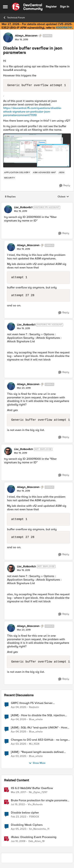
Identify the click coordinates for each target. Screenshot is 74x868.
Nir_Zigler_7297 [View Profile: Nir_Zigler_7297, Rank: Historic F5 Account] (38, 792)
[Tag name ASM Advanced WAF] (44, 173)
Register (51, 7)
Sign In (65, 7)
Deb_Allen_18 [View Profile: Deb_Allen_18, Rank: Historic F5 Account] (37, 841)
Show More (37, 763)
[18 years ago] (18, 841)
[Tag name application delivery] (17, 173)
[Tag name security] (9, 178)
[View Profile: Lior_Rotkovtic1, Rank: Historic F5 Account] (8, 209)
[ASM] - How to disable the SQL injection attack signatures (38, 715)
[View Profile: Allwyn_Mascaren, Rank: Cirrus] (8, 38)
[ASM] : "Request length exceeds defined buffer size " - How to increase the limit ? (37, 752)
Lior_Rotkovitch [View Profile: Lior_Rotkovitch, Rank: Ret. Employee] (23, 449)
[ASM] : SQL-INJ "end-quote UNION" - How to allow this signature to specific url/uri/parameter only (39, 728)
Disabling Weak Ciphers (27, 825)
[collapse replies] (37, 204)
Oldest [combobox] (63, 197)
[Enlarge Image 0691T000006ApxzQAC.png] (37, 150)
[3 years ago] (18, 829)
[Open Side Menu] (5, 7)
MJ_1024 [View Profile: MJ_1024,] (34, 744)
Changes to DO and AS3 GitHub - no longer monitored (40, 740)
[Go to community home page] (27, 7)
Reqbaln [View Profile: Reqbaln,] (34, 707)
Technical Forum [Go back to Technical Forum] (14, 18)
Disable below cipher (25, 813)
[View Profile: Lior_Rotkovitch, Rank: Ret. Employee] (8, 451)
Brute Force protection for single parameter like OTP (39, 800)
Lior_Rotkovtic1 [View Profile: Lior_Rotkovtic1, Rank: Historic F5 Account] (23, 207)
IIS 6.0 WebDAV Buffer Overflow (32, 788)
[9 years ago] (18, 792)
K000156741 (64, 28)
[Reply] (65, 186)
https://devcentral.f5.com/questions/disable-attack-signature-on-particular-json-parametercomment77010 (32, 112)
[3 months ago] (18, 707)
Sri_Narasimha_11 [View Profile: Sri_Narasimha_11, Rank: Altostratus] (39, 829)
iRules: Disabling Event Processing (34, 837)
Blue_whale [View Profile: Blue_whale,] (36, 719)
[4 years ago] (18, 804)
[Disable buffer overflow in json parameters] (21, 211)
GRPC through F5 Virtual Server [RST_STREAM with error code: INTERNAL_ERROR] (32, 703)
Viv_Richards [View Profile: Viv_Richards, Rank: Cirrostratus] (35, 804)
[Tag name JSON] (61, 173)
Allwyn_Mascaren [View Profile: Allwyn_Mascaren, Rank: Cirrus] (26, 36)
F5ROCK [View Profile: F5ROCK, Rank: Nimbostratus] (34, 817)
